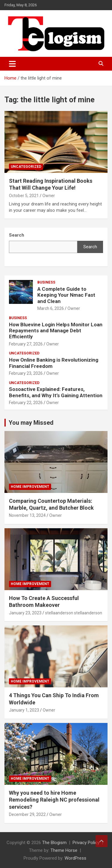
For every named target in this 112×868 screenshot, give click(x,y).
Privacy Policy (86, 843)
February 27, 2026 (26, 344)
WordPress (75, 858)
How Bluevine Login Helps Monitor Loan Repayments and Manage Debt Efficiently (56, 331)
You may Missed (31, 423)
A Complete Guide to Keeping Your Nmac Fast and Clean (66, 295)
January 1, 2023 (24, 710)
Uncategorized (26, 167)
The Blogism (54, 843)
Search (90, 247)
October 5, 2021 (24, 196)
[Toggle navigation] (12, 64)
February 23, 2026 (26, 373)
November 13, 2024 (27, 515)
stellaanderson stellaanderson (74, 613)
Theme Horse (64, 850)
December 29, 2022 (27, 814)
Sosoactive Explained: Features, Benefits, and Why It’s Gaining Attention (56, 392)
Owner (49, 196)
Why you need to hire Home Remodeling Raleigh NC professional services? (54, 800)
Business (46, 282)
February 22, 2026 (26, 403)
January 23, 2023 (25, 613)
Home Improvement (30, 487)
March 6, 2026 (51, 308)
